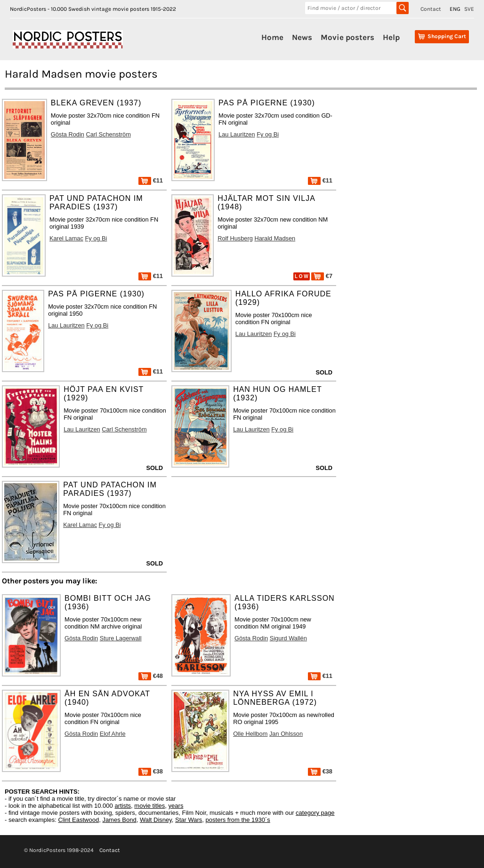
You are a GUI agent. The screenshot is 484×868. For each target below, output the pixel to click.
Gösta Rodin (68, 134)
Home (272, 37)
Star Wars (189, 820)
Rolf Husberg (235, 238)
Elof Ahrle (113, 734)
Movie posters (347, 37)
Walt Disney (156, 820)
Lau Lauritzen (237, 134)
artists (123, 806)
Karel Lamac (66, 238)
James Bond (119, 820)
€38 (151, 771)
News (302, 37)
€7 (322, 276)
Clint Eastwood (78, 820)
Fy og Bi (268, 134)
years (176, 806)
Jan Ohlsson (286, 734)
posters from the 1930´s (238, 820)
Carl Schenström (109, 134)
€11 (151, 180)
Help (391, 37)
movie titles (149, 806)
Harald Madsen (275, 238)
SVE (469, 9)
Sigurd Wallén (288, 638)
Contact (431, 9)
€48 (151, 676)
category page (315, 813)
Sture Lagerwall (121, 638)
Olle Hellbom (250, 734)
